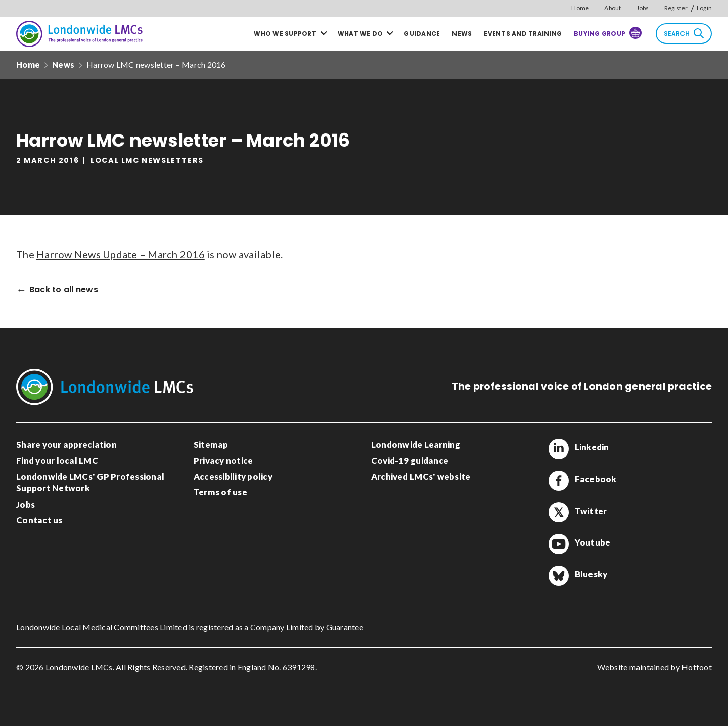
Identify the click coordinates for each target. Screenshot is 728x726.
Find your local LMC (57, 460)
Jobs (643, 8)
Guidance (422, 34)
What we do (360, 34)
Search (684, 33)
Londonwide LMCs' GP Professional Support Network (90, 483)
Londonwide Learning (416, 445)
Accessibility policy (233, 477)
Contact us (39, 520)
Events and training (523, 34)
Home (580, 8)
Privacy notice (223, 460)
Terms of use (220, 492)
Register (676, 8)
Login (704, 8)
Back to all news (64, 290)
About (612, 8)
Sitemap (211, 445)
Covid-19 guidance (410, 460)
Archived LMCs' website (421, 477)
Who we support (285, 34)
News (462, 34)
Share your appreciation (66, 445)
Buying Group (608, 33)
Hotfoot (697, 667)
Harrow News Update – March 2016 (121, 254)
